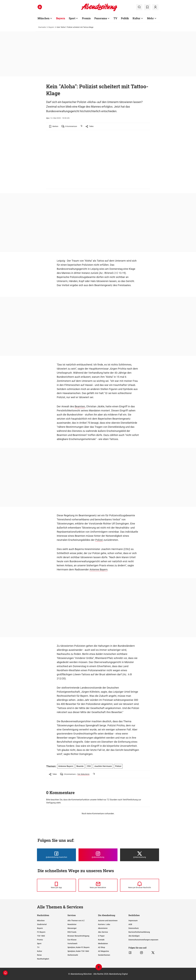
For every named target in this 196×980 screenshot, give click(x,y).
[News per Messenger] (56, 885)
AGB (130, 924)
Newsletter (72, 924)
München (44, 18)
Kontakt (101, 940)
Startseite (42, 27)
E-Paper (101, 936)
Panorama (101, 18)
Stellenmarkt (73, 955)
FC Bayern (41, 932)
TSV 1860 (41, 936)
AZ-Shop (102, 947)
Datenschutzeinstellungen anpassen (143, 940)
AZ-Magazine (103, 951)
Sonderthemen (104, 955)
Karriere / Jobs (104, 924)
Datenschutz (134, 928)
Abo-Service (103, 932)
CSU (89, 766)
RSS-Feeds (72, 932)
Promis (86, 18)
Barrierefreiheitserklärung (139, 932)
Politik (125, 18)
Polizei (99, 540)
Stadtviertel (42, 924)
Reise (39, 955)
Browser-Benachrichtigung (78, 936)
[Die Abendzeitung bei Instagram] (98, 855)
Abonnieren (103, 928)
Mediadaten (103, 944)
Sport (72, 18)
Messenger (72, 928)
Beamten (80, 406)
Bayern (61, 18)
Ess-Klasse (72, 940)
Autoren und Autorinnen (108, 921)
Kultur (136, 18)
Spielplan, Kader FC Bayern (79, 947)
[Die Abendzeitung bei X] (140, 855)
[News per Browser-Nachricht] (140, 885)
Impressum (133, 921)
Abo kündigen (134, 936)
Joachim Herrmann (103, 766)
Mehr (150, 18)
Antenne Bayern (99, 569)
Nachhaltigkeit (43, 959)
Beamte (80, 766)
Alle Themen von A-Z (76, 921)
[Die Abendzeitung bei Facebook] (56, 855)
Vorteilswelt (72, 944)
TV (115, 18)
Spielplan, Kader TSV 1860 (78, 951)
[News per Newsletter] (98, 885)
